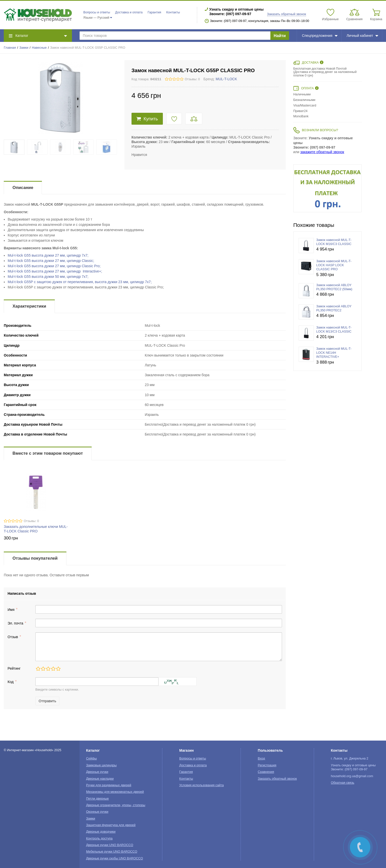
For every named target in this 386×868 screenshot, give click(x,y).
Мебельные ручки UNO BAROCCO (112, 852)
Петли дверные (97, 799)
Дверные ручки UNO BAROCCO (110, 845)
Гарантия (155, 12)
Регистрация (267, 765)
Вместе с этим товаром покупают (48, 453)
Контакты (173, 12)
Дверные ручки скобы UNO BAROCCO (114, 858)
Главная (10, 48)
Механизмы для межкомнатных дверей (115, 792)
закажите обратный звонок (322, 152)
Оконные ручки (97, 812)
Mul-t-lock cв (80, 282)
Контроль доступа (99, 838)
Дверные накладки (100, 779)
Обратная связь (342, 783)
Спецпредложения (320, 36)
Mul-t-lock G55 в (48, 255)
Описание (23, 188)
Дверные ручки (97, 772)
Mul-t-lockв (51, 261)
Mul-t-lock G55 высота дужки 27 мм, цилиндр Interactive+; (55, 271)
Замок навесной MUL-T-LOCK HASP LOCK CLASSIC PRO (334, 265)
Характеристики (29, 306)
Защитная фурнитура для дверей (111, 825)
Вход (261, 758)
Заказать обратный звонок (287, 14)
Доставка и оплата (129, 12)
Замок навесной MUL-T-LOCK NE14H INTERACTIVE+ (334, 353)
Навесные (39, 48)
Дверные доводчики (101, 832)
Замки (24, 48)
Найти (280, 36)
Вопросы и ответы (97, 12)
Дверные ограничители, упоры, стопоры (116, 805)
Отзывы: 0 (192, 79)
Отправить (47, 701)
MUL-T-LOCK (226, 79)
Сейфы (92, 758)
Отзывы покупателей (35, 558)
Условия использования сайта (201, 785)
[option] (327, 188)
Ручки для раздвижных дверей (109, 785)
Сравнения (266, 772)
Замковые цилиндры (101, 765)
